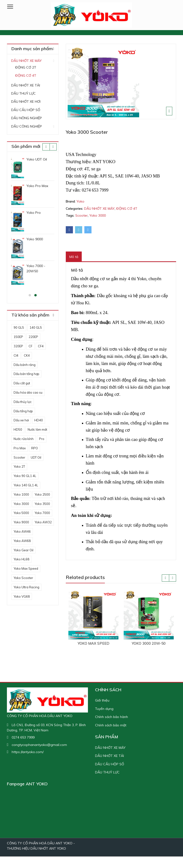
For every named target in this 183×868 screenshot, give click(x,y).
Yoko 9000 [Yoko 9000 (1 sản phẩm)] (21, 522)
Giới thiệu (102, 700)
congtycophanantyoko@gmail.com (39, 745)
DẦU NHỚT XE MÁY (99, 209)
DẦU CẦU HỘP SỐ (26, 110)
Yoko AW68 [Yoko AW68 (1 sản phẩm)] (22, 541)
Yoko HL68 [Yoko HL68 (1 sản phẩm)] (21, 559)
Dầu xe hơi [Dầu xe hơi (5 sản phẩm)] (21, 420)
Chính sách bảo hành (112, 717)
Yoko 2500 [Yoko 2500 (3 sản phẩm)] (42, 494)
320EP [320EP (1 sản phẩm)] (18, 346)
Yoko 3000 (98, 215)
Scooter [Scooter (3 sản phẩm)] (19, 457)
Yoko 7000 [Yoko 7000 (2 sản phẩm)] (42, 513)
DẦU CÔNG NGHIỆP (27, 126)
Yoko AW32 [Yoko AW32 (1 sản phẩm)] (43, 522)
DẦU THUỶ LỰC (23, 93)
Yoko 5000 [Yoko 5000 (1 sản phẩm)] (21, 513)
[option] (121, 81)
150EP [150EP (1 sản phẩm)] (18, 337)
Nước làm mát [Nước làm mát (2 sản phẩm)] (37, 429)
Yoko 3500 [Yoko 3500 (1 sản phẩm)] (42, 504)
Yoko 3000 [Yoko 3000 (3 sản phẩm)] (21, 504)
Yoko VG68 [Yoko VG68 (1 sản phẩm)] (22, 596)
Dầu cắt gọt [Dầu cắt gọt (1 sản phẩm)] (22, 383)
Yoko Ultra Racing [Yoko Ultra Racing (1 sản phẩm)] (26, 587)
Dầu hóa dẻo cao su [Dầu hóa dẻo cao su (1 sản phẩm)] (28, 392)
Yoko (80, 201)
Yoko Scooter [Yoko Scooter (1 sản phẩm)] (23, 578)
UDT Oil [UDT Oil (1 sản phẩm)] (36, 457)
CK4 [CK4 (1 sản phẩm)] (27, 355)
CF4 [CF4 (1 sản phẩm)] (41, 346)
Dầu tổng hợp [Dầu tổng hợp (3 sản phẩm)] (23, 411)
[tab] (74, 257)
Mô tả (74, 257)
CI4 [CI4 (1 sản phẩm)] (16, 355)
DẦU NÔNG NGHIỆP (27, 118)
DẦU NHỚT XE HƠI (26, 102)
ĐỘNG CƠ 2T (26, 67)
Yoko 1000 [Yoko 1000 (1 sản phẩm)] (21, 494)
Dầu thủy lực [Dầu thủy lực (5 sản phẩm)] (23, 402)
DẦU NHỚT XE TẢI (26, 85)
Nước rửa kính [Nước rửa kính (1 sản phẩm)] (24, 439)
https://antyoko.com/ (28, 752)
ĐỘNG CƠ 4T (127, 209)
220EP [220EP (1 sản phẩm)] (33, 337)
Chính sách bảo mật (111, 725)
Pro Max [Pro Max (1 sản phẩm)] (20, 448)
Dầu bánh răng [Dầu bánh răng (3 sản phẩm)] (25, 365)
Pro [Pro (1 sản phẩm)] (42, 439)
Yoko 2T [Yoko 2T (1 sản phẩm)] (19, 466)
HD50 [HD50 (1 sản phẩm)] (18, 429)
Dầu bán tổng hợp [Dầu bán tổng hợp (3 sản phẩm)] (26, 374)
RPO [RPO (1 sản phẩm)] (35, 448)
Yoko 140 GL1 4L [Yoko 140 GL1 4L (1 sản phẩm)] (26, 485)
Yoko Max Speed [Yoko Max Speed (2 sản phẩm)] (26, 568)
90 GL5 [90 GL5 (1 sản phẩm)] (19, 327)
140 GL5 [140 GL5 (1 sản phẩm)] (36, 327)
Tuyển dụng (104, 709)
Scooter (81, 215)
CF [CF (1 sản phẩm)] (30, 346)
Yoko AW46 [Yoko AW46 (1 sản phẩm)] (22, 531)
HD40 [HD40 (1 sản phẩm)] (39, 420)
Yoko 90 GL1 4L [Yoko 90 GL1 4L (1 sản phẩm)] (25, 476)
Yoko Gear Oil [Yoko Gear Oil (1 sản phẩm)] (23, 550)
